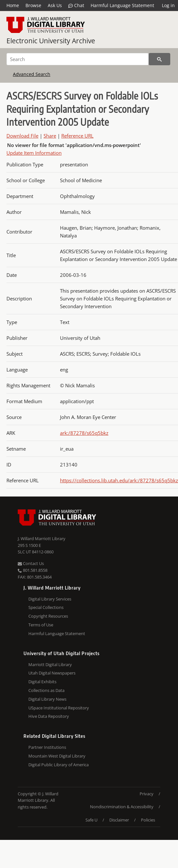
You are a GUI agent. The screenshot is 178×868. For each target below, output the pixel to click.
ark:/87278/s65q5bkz (84, 433)
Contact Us (31, 563)
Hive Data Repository (49, 716)
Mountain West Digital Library (57, 756)
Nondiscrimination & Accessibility (122, 807)
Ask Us (55, 5)
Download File (22, 136)
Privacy (147, 794)
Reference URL (77, 136)
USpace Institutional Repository (59, 708)
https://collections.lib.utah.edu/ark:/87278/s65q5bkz (119, 480)
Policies (148, 820)
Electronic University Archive (51, 41)
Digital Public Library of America (59, 765)
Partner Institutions (47, 747)
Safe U (91, 820)
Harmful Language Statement (122, 5)
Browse (33, 5)
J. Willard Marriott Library (42, 539)
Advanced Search (32, 74)
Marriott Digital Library (50, 664)
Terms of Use (41, 625)
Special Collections (46, 607)
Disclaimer (119, 820)
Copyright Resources (48, 616)
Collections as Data (46, 690)
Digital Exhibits (42, 682)
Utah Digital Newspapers (52, 673)
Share (50, 136)
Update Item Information (34, 153)
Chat (76, 5)
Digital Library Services (50, 599)
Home (13, 5)
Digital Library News (47, 699)
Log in (168, 5)
